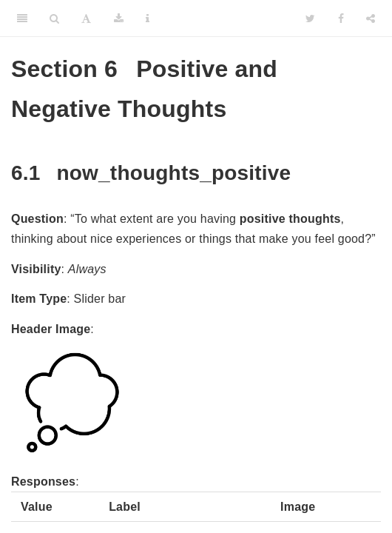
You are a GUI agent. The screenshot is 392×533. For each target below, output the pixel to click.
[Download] (119, 19)
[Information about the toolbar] (148, 19)
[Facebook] (341, 19)
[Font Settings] (86, 19)
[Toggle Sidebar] (22, 19)
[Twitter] (310, 19)
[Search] (54, 19)
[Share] (371, 19)
